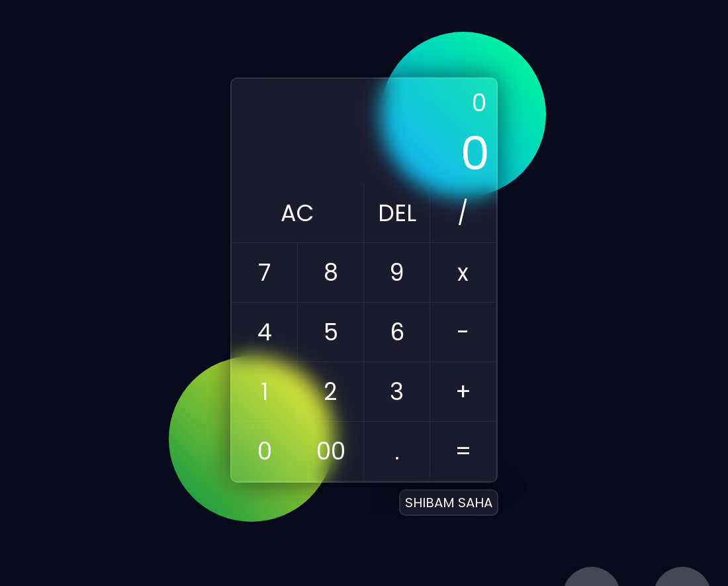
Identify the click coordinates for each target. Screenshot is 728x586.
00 (331, 451)
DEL (397, 213)
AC (297, 213)
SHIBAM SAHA (449, 503)
